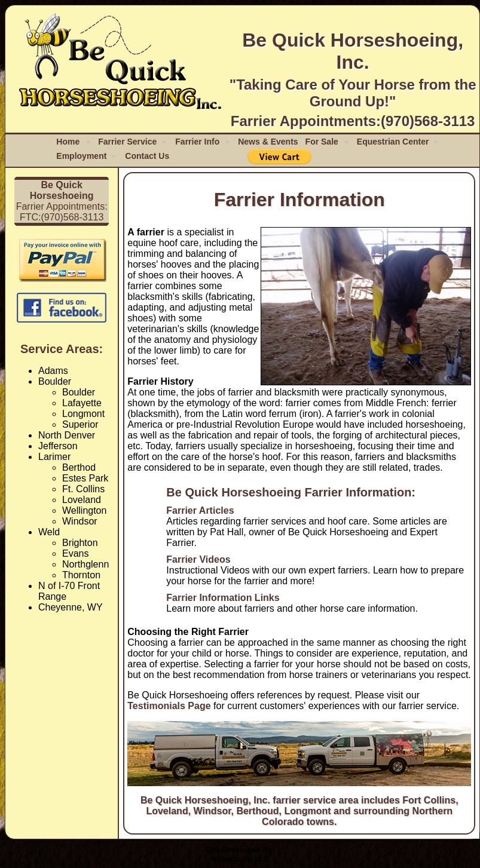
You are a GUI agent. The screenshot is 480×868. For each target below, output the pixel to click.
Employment (81, 156)
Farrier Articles (200, 510)
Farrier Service (127, 142)
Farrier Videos (198, 559)
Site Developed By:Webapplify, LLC (240, 854)
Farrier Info (197, 142)
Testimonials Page (169, 706)
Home (68, 142)
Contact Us (147, 156)
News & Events (268, 142)
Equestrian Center (393, 142)
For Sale (322, 142)
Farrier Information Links (223, 598)
